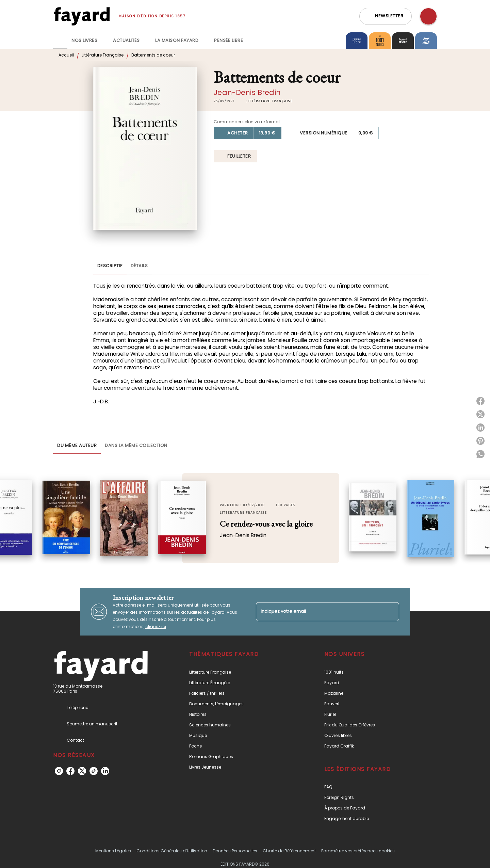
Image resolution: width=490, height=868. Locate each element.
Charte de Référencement (289, 851)
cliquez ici (156, 626)
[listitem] (59, 771)
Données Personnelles (235, 851)
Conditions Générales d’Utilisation (172, 851)
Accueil (66, 55)
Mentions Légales (113, 851)
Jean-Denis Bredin (247, 92)
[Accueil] (82, 16)
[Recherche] (428, 16)
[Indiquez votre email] (319, 612)
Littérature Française (103, 55)
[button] (386, 16)
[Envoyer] (391, 612)
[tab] (60, 41)
